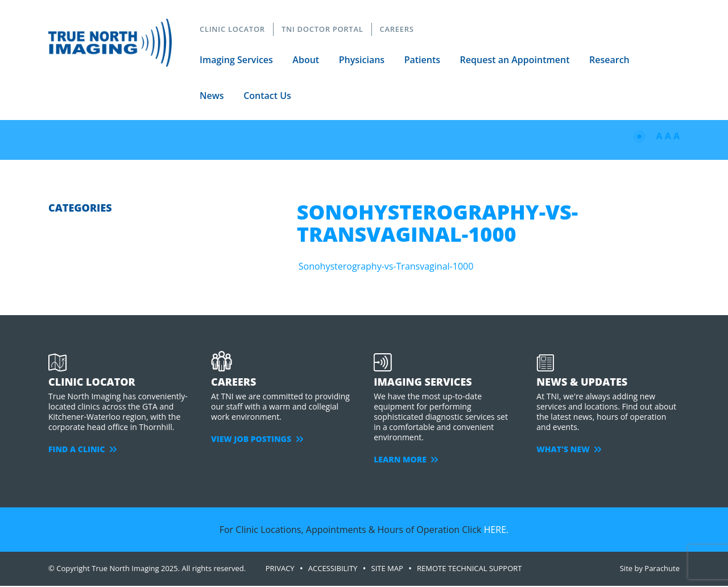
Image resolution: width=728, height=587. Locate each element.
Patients (422, 60)
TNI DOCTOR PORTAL (322, 29)
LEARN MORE (406, 459)
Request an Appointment (515, 60)
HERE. (497, 530)
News (212, 96)
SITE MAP (387, 568)
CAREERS (397, 29)
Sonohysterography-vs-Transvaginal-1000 (386, 266)
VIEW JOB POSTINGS (257, 439)
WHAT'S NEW (569, 449)
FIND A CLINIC (82, 449)
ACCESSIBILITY (333, 568)
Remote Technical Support (470, 568)
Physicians (362, 60)
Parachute (662, 568)
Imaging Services (236, 60)
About (306, 60)
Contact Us (267, 96)
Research (609, 60)
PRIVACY (280, 568)
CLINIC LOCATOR (232, 29)
